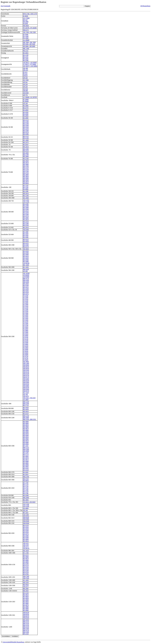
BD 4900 (26, 432)
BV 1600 (26, 140)
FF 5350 (26, 311)
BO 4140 (26, 593)
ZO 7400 (26, 80)
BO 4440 (26, 260)
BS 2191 (26, 57)
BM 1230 (26, 416)
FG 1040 (26, 36)
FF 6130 (26, 339)
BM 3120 (26, 623)
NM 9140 (26, 374)
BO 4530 (26, 529)
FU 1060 (26, 38)
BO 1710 (26, 405)
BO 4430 (26, 408)
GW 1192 (26, 200)
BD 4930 (26, 434)
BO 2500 (26, 209)
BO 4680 (26, 560)
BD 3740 (26, 171)
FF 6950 (26, 360)
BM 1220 (26, 402)
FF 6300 (26, 343)
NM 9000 (26, 365)
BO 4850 (26, 602)
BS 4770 (26, 108)
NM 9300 (26, 382)
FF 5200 (26, 298)
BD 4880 (26, 430)
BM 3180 (26, 632)
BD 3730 (26, 169)
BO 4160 (26, 245)
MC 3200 (26, 265)
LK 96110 (26, 548)
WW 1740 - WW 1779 (30, 14)
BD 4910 (26, 411)
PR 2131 (26, 51)
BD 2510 (26, 151)
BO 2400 (26, 207)
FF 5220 (26, 299)
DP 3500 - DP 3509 (29, 44)
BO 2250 (26, 129)
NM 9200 (26, 379)
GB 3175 (26, 547)
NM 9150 (26, 375)
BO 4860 (26, 603)
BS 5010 (26, 145)
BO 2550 (26, 213)
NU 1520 (26, 393)
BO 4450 (26, 241)
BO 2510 (26, 211)
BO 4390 (26, 253)
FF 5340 (26, 310)
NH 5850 (26, 26)
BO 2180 (26, 122)
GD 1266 (26, 515)
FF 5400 (26, 315)
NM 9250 (26, 381)
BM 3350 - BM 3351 (30, 419)
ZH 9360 (26, 93)
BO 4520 (26, 527)
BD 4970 (26, 441)
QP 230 (25, 84)
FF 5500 (26, 320)
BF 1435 (26, 446)
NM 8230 (26, 613)
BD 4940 (26, 435)
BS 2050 (26, 116)
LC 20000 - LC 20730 (30, 97)
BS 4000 (26, 189)
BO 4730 (26, 569)
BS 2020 (26, 472)
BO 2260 (26, 131)
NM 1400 (26, 363)
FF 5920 (26, 334)
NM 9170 (26, 377)
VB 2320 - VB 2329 (29, 398)
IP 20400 (26, 101)
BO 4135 (26, 555)
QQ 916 (25, 89)
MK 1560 (26, 49)
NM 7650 (26, 578)
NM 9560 (26, 389)
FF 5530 (26, 322)
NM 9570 (26, 391)
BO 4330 (26, 251)
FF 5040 (26, 34)
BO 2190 (26, 124)
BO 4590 (26, 538)
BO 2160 (26, 159)
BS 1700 (26, 483)
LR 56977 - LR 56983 (30, 63)
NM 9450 (26, 517)
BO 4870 (26, 605)
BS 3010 (26, 474)
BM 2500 (26, 449)
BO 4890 (26, 609)
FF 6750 (26, 358)
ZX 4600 (26, 400)
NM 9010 (26, 367)
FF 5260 (26, 303)
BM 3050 (26, 620)
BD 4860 (26, 427)
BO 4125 (26, 239)
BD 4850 (26, 425)
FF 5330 (26, 308)
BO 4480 (26, 261)
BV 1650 (26, 267)
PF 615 (25, 72)
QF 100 (25, 103)
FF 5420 (26, 317)
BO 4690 (26, 562)
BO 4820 (26, 596)
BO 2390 (26, 206)
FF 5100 (26, 296)
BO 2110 (26, 120)
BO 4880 (26, 607)
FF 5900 (26, 332)
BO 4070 (26, 458)
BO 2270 (26, 132)
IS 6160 (25, 23)
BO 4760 (26, 574)
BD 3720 (26, 168)
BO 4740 (26, 571)
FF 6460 (26, 348)
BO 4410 (26, 256)
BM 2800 (26, 451)
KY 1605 (26, 580)
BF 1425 (26, 513)
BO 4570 (26, 534)
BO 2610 (26, 220)
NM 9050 (26, 368)
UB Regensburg (145, 6)
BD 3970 (26, 182)
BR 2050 (26, 591)
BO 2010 (26, 227)
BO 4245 (26, 291)
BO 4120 (26, 470)
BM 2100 (26, 404)
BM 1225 (26, 448)
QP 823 (25, 76)
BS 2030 (26, 112)
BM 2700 (26, 477)
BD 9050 (26, 183)
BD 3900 (26, 178)
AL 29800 (26, 40)
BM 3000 (26, 418)
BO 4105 (26, 468)
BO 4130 (26, 525)
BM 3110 (26, 622)
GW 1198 (26, 506)
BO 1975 (26, 142)
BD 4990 (26, 444)
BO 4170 (26, 247)
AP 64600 (26, 275)
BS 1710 (26, 485)
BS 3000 (26, 106)
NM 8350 (26, 618)
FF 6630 (26, 351)
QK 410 (25, 70)
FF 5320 (26, 306)
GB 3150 (26, 545)
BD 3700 (26, 166)
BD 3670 (26, 163)
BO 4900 (26, 610)
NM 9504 (26, 523)
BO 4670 (26, 558)
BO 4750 (26, 572)
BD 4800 (26, 423)
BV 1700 (26, 553)
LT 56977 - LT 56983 (30, 64)
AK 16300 (26, 273)
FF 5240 (26, 301)
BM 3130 (26, 625)
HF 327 (25, 20)
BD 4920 (26, 585)
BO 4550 (26, 532)
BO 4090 (26, 465)
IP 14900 (26, 99)
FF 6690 (26, 355)
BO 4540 (26, 531)
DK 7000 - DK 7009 (29, 42)
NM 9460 (26, 519)
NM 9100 (26, 370)
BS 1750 (26, 488)
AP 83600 (26, 277)
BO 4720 (26, 567)
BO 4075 (26, 460)
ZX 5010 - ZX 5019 (29, 502)
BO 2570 (26, 216)
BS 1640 (26, 237)
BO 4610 (26, 541)
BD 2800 (26, 156)
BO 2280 (26, 134)
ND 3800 (26, 362)
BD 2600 (26, 153)
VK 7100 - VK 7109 (29, 32)
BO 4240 (26, 289)
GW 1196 (26, 504)
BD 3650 (26, 161)
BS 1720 (26, 486)
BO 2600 (26, 218)
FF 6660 (26, 353)
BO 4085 (26, 463)
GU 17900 (26, 18)
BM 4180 (26, 280)
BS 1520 (26, 186)
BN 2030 (26, 284)
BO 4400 (26, 255)
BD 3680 (26, 164)
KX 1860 (26, 198)
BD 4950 (26, 437)
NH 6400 (26, 230)
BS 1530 (26, 187)
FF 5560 (26, 323)
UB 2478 (26, 396)
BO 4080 (26, 461)
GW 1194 (26, 202)
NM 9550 (26, 388)
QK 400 (25, 68)
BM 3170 (26, 630)
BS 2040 (26, 114)
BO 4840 (26, 600)
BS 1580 (26, 191)
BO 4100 (26, 285)
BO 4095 (26, 467)
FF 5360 (26, 313)
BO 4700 (26, 564)
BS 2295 (26, 59)
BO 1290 (26, 196)
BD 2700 (26, 155)
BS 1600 (26, 232)
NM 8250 (26, 614)
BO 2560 (26, 214)
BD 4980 (26, 442)
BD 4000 (26, 422)
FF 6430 (26, 346)
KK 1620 (26, 551)
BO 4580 (26, 536)
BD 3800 (26, 175)
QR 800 (25, 91)
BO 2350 (26, 225)
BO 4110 (26, 414)
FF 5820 (26, 327)
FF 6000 (26, 336)
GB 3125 (26, 543)
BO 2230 (26, 127)
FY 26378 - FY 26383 (30, 28)
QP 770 (25, 95)
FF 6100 (26, 337)
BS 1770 (26, 491)
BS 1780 (26, 493)
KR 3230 (26, 582)
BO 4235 (26, 287)
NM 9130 (26, 372)
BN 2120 (26, 634)
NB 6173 (26, 30)
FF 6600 (26, 349)
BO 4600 (26, 539)
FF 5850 (26, 329)
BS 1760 (26, 490)
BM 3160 (26, 629)
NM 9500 (26, 521)
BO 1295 (26, 453)
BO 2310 (26, 222)
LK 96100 (26, 263)
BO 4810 (26, 595)
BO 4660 (26, 557)
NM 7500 (26, 576)
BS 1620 (26, 234)
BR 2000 (26, 589)
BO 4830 (26, 598)
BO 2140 (26, 138)
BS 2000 (26, 118)
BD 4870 (26, 428)
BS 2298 (26, 60)
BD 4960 (26, 439)
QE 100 (25, 394)
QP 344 (25, 78)
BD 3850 (26, 176)
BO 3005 (26, 500)
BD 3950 (26, 180)
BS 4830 (26, 110)
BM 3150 (26, 627)
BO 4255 (26, 294)
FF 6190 (26, 341)
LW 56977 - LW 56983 (30, 66)
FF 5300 (26, 304)
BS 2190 (26, 55)
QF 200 (25, 271)
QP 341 (25, 82)
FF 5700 (26, 325)
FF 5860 (26, 330)
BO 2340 (26, 223)
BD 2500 (26, 149)
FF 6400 (26, 344)
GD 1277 (26, 586)
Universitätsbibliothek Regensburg (13, 642)
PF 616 (25, 74)
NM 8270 (26, 616)
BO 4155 (26, 243)
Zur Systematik (5, 6)
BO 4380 (26, 495)
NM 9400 (26, 386)
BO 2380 (26, 204)
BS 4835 (26, 53)
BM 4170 (26, 278)
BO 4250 (26, 292)
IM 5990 (26, 22)
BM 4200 (26, 269)
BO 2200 (26, 125)
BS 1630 (26, 235)
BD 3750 (26, 173)
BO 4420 (26, 258)
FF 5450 (26, 318)
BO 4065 (26, 456)
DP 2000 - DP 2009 (29, 46)
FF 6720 (26, 356)
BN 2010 (26, 147)
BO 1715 (26, 454)
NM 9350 (26, 384)
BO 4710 (26, 565)
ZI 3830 (25, 16)
